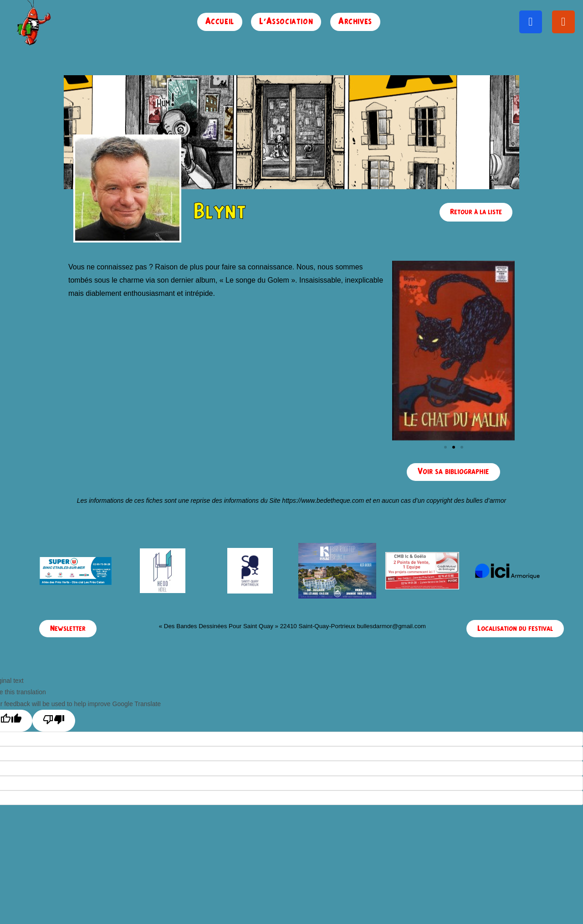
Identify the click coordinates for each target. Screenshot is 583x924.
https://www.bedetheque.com (323, 501)
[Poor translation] (54, 721)
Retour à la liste (476, 212)
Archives (355, 22)
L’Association (286, 22)
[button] (445, 447)
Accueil (220, 22)
